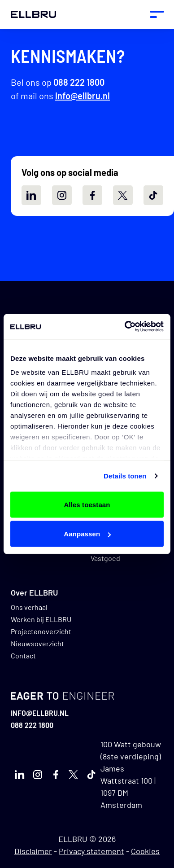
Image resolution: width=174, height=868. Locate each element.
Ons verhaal (29, 607)
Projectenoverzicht (41, 631)
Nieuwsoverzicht (37, 643)
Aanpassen (87, 534)
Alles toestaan (87, 504)
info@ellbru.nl (83, 96)
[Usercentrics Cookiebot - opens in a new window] (125, 327)
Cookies (145, 851)
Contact (23, 655)
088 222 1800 (79, 82)
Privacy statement (91, 851)
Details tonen (125, 476)
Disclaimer (33, 851)
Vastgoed (105, 558)
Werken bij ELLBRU (41, 619)
